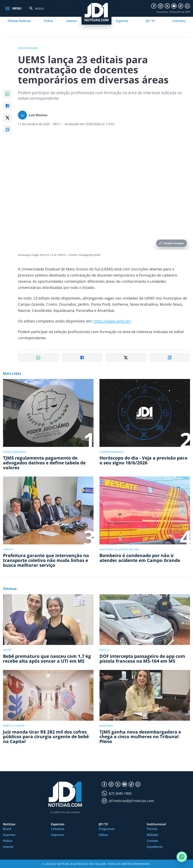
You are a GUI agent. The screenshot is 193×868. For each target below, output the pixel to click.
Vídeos (103, 835)
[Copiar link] (7, 130)
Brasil (7, 829)
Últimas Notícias (19, 21)
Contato (152, 841)
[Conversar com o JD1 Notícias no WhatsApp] (182, 857)
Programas (107, 829)
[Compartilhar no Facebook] (7, 106)
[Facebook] (154, 6)
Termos (152, 829)
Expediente (155, 847)
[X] (167, 6)
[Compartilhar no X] (7, 118)
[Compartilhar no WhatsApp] (7, 94)
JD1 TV (150, 21)
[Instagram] (161, 6)
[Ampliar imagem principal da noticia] (104, 193)
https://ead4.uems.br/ (112, 321)
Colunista (179, 21)
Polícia (48, 21)
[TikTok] (181, 6)
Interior (72, 21)
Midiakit (152, 835)
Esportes (122, 21)
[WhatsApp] (187, 6)
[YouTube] (174, 6)
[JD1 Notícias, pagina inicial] (65, 794)
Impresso (58, 835)
